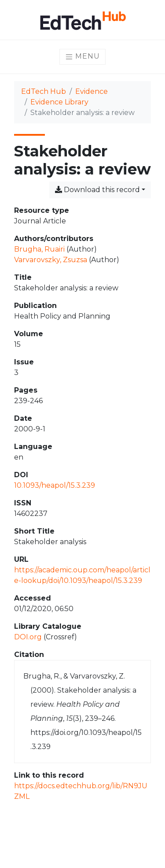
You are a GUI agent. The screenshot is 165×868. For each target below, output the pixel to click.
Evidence (92, 91)
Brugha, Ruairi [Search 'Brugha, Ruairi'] (39, 249)
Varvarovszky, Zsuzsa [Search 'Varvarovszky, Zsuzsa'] (51, 260)
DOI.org (28, 637)
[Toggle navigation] (82, 57)
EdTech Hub (44, 91)
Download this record (97, 190)
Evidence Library (59, 102)
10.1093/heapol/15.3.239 (55, 485)
